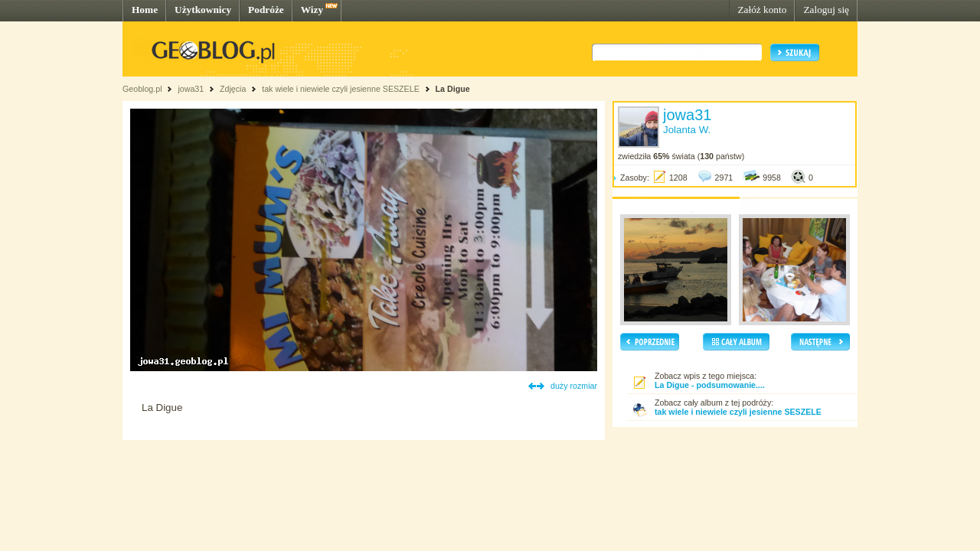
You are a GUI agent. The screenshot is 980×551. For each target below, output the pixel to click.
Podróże (266, 10)
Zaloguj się (826, 10)
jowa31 (191, 89)
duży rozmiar (574, 386)
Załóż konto (762, 10)
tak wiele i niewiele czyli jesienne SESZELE (341, 89)
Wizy (312, 10)
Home (145, 10)
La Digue (453, 89)
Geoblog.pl (142, 89)
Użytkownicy (203, 10)
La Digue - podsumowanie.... (710, 385)
